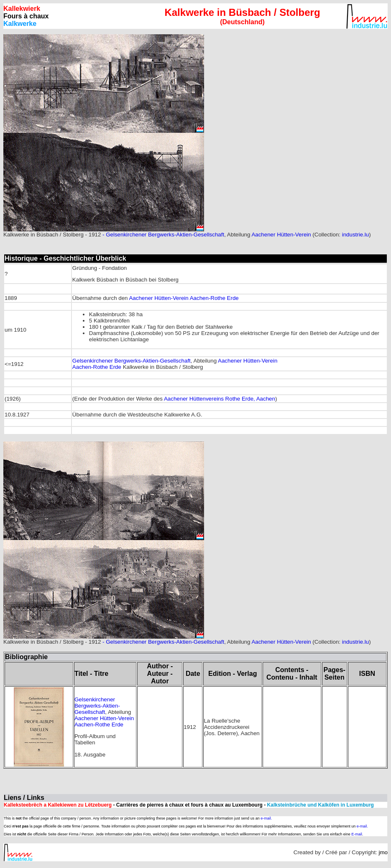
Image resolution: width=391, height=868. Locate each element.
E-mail (357, 834)
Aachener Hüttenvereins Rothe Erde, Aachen (220, 399)
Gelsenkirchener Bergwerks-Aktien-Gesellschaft (132, 361)
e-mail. (266, 818)
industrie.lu (355, 235)
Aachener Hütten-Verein (281, 235)
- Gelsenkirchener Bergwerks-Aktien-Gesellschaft (162, 235)
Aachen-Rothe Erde (214, 298)
